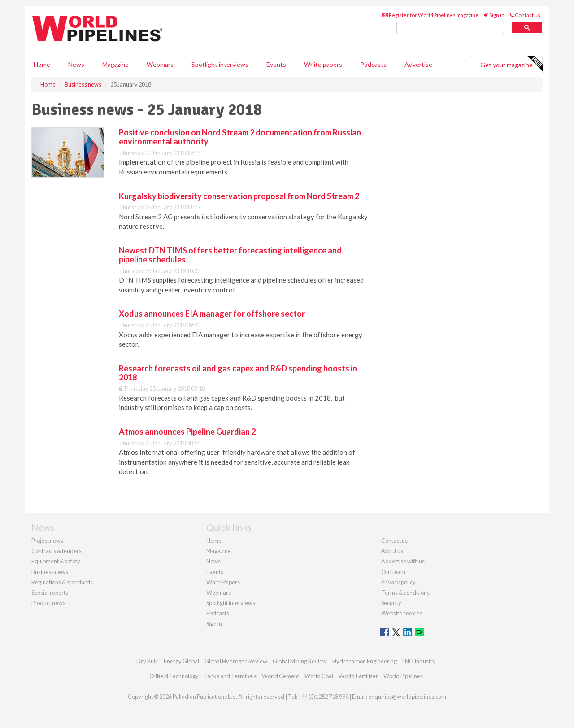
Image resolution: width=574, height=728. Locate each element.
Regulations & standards (62, 582)
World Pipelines (403, 676)
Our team (393, 572)
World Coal (319, 676)
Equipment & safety (56, 561)
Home (42, 64)
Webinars (160, 64)
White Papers (223, 582)
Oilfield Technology (174, 676)
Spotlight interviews (220, 64)
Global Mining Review (300, 661)
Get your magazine (511, 64)
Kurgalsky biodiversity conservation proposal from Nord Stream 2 (239, 196)
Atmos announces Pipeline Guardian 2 (187, 432)
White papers (323, 64)
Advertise (418, 64)
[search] (450, 28)
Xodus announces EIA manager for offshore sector (212, 314)
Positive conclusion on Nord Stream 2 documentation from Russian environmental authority (240, 137)
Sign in (494, 15)
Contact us (525, 15)
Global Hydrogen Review (236, 661)
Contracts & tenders (57, 551)
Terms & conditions (405, 593)
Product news (48, 603)
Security (391, 603)
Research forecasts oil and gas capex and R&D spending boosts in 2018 (238, 373)
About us (392, 551)
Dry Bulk (147, 661)
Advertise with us (403, 561)
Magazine (115, 64)
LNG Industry (419, 661)
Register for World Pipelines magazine (430, 15)
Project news (47, 541)
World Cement (280, 676)
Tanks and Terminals (230, 676)
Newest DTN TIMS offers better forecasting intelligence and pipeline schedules (230, 255)
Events (276, 64)
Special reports (50, 593)
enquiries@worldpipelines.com (407, 697)
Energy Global (181, 661)
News (213, 561)
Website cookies (402, 613)
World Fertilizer (358, 676)
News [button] (76, 64)
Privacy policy (398, 582)
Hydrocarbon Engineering (365, 661)
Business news (50, 572)
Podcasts (373, 64)
